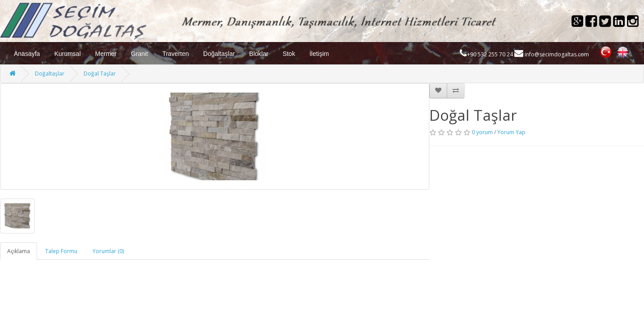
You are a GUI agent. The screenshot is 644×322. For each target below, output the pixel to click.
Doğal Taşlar (100, 74)
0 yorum (482, 132)
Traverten (176, 54)
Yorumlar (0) (108, 251)
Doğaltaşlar (219, 54)
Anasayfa (27, 54)
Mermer (106, 54)
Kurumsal (67, 54)
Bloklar (259, 54)
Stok (289, 54)
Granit (140, 54)
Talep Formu (61, 251)
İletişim (319, 54)
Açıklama (19, 251)
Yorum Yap (511, 132)
